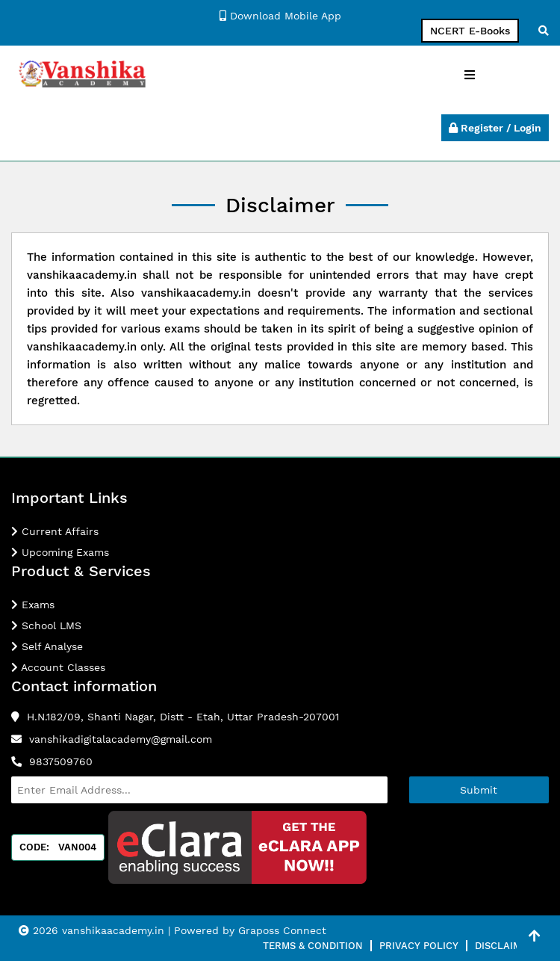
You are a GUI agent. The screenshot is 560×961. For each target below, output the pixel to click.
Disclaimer (504, 946)
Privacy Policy (419, 946)
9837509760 (61, 761)
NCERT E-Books (470, 31)
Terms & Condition (313, 946)
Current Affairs (55, 531)
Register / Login (495, 128)
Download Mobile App (280, 16)
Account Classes (58, 667)
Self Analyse (47, 646)
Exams (33, 605)
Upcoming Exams (60, 552)
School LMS (46, 625)
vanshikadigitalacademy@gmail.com (121, 739)
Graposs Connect (282, 930)
